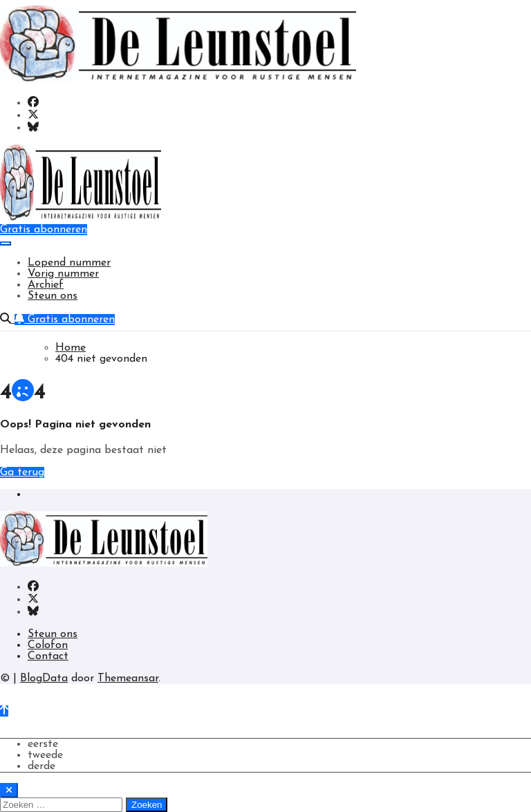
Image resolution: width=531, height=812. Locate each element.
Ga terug (22, 472)
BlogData (44, 679)
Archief (46, 285)
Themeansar (128, 679)
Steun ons (53, 296)
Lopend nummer (69, 263)
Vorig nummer (63, 274)
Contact (48, 656)
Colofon (48, 645)
